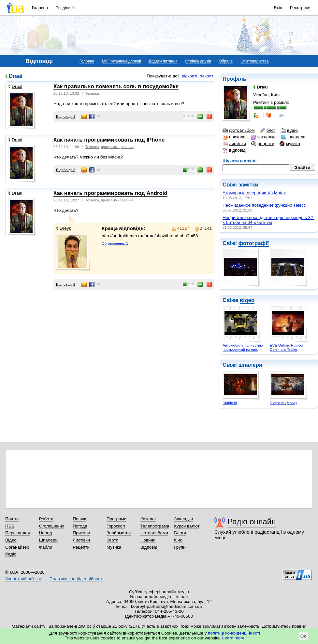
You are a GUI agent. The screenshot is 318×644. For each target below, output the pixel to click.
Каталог (148, 519)
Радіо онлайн (252, 521)
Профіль (234, 79)
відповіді (235, 150)
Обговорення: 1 (115, 243)
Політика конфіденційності (76, 579)
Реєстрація (301, 8)
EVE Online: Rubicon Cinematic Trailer (287, 347)
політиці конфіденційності (234, 633)
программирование (117, 147)
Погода (80, 526)
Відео (11, 540)
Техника (92, 93)
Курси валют (187, 526)
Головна (40, 8)
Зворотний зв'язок (23, 579)
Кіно (178, 540)
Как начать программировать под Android (110, 193)
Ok (303, 636)
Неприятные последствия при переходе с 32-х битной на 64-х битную (268, 220)
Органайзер (17, 547)
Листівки (81, 540)
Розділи (63, 8)
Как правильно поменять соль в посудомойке (116, 86)
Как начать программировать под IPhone (109, 140)
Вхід (278, 8)
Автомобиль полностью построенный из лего (243, 347)
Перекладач (17, 533)
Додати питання (163, 61)
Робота (46, 519)
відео (289, 130)
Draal (16, 76)
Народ (46, 533)
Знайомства (119, 533)
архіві (250, 161)
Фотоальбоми (154, 533)
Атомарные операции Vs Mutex (254, 193)
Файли (46, 547)
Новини (148, 540)
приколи (234, 137)
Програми (116, 519)
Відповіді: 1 (66, 116)
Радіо (11, 554)
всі (175, 76)
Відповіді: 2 (66, 284)
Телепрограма (155, 526)
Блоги (180, 533)
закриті (207, 76)
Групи (180, 547)
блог (267, 130)
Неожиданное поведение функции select (264, 205)
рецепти (263, 144)
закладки (263, 137)
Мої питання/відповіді (122, 61)
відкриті (189, 76)
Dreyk (64, 228)
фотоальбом (238, 130)
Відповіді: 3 (66, 170)
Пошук (79, 519)
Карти (112, 540)
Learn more (233, 638)
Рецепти (81, 547)
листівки (234, 144)
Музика (114, 547)
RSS (10, 526)
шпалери (293, 137)
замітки (248, 185)
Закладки (183, 519)
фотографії (253, 243)
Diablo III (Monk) (283, 403)
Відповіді (150, 547)
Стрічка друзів (198, 61)
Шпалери (48, 540)
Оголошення (52, 526)
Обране (226, 61)
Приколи (81, 533)
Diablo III (230, 403)
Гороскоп (116, 526)
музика (290, 144)
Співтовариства (255, 61)
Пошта (12, 519)
